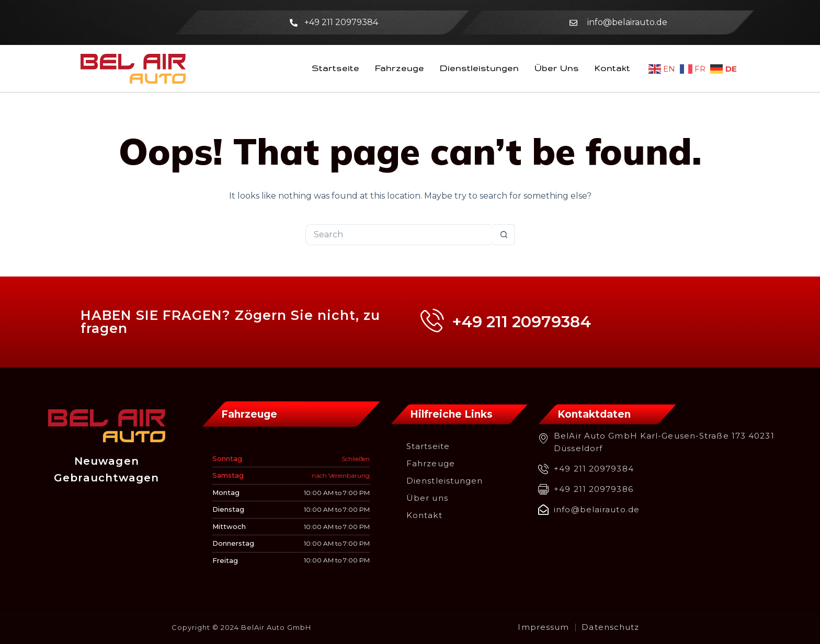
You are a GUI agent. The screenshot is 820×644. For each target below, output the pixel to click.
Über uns (557, 68)
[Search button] (504, 235)
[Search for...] (400, 235)
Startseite (335, 68)
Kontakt (612, 68)
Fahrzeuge (400, 68)
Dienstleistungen (479, 68)
